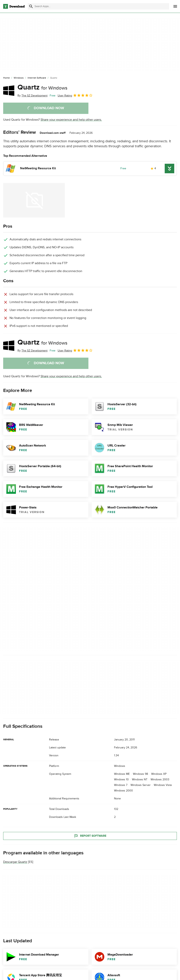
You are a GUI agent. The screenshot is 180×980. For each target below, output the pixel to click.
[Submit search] (31, 6)
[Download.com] (14, 6)
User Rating (75, 95)
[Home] (6, 78)
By (32, 96)
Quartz (42, 87)
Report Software (90, 836)
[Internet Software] (37, 78)
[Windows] (19, 78)
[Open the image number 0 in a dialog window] (34, 200)
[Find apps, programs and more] (98, 6)
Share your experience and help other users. (71, 120)
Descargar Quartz (15, 862)
